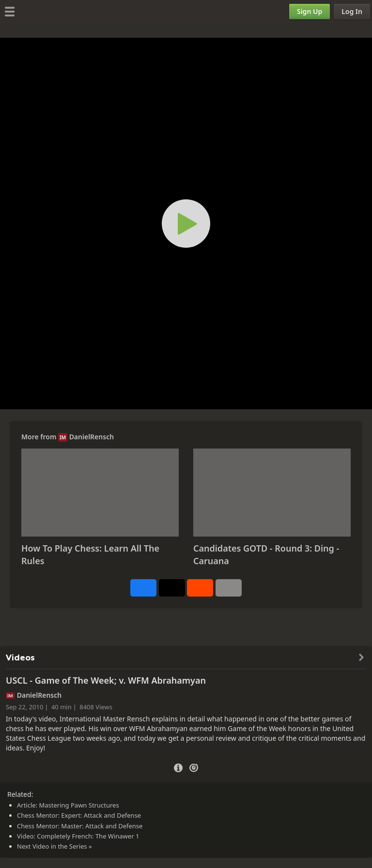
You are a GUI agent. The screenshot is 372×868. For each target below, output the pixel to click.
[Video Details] (178, 767)
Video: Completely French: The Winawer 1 (78, 836)
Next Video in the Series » (54, 846)
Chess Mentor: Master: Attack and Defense (80, 826)
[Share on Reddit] (200, 588)
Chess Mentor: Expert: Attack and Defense (79, 815)
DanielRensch (92, 437)
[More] (229, 588)
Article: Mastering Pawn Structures (68, 805)
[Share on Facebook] (143, 588)
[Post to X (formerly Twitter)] (172, 588)
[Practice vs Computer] (194, 767)
